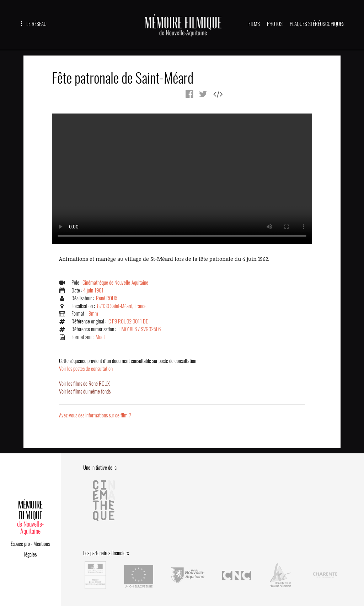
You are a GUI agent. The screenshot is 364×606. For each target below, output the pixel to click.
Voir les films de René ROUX (84, 384)
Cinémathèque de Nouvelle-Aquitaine (115, 283)
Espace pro (20, 544)
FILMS (254, 24)
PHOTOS (275, 24)
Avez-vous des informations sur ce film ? (95, 415)
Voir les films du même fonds (85, 391)
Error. (182, 179)
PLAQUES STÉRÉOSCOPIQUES (317, 24)
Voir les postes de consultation (128, 365)
